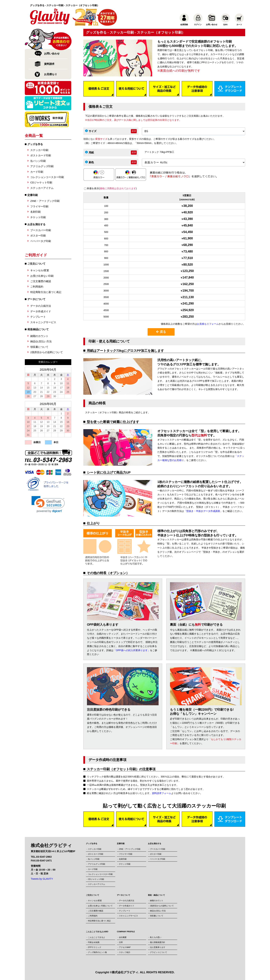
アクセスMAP (125, 947)
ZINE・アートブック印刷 (45, 201)
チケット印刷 (38, 217)
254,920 (188, 310)
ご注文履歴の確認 (41, 281)
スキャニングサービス (43, 322)
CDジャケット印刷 (41, 182)
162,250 (188, 284)
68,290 (188, 245)
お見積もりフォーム (208, 324)
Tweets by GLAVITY (42, 879)
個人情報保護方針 (158, 942)
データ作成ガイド (41, 311)
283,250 (188, 317)
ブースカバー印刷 (41, 230)
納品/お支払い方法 (41, 341)
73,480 (188, 251)
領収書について (39, 347)
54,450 (188, 232)
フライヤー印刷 (39, 206)
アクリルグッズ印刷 (42, 166)
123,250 (188, 271)
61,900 (188, 238)
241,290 (188, 304)
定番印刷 (33, 195)
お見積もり (51, 74)
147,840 (188, 277)
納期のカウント (39, 336)
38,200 (188, 206)
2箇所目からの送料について (47, 352)
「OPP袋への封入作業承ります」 (132, 650)
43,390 (188, 219)
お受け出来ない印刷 (42, 276)
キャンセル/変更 (40, 270)
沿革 (121, 942)
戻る (161, 332)
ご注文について (93, 895)
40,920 (188, 212)
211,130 (188, 297)
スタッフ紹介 (125, 952)
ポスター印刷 (38, 236)
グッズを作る (35, 144)
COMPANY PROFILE (126, 932)
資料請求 (49, 64)
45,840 (188, 225)
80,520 (188, 265)
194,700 (188, 291)
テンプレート (38, 317)
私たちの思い (156, 937)
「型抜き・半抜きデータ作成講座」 (203, 511)
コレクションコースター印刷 (47, 177)
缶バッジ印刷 (38, 161)
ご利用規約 (37, 287)
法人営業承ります (158, 947)
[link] (48, 504)
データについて (124, 895)
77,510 (188, 258)
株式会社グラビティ (125, 972)
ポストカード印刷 (41, 155)
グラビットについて (159, 952)
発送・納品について (156, 895)
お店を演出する (36, 224)
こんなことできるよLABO (97, 932)
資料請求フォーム (162, 793)
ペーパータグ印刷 (41, 241)
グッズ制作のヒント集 (97, 952)
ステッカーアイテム (42, 188)
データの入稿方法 (41, 306)
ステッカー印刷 (39, 150)
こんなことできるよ (97, 937)
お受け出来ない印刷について (100, 906)
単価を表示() (112, 188)
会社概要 (123, 937)
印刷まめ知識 (94, 942)
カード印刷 (37, 172)
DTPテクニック (95, 947)
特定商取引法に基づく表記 (46, 292)
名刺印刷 (35, 212)
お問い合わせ (52, 54)
